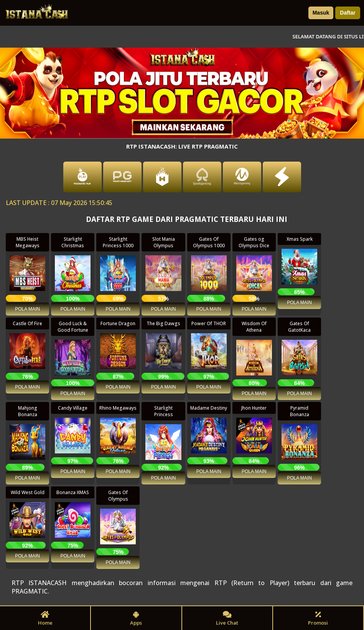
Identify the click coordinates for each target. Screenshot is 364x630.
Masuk (321, 13)
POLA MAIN (27, 309)
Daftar (348, 13)
